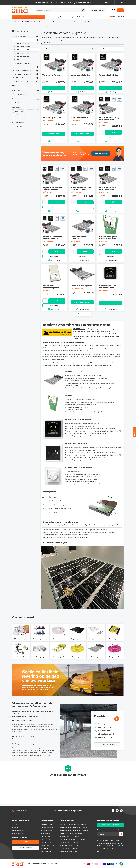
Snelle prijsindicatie (47, 827)
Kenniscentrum (95, 17)
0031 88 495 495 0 (118, 17)
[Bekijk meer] (37, 36)
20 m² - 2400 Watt (48, 120)
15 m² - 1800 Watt (104, 78)
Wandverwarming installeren (69, 845)
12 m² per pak (46, 291)
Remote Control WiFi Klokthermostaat (108, 287)
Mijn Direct (120, 3)
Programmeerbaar (104, 291)
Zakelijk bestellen (18, 833)
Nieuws (67, 17)
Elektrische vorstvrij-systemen (69, 836)
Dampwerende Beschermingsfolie (51, 287)
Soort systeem (17, 99)
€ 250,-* (29, 689)
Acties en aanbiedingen (48, 845)
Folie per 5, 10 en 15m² (77, 289)
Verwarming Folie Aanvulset (79, 238)
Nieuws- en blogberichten (68, 851)
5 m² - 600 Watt (47, 78)
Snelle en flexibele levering (64, 2)
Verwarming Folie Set (52, 75)
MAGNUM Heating (79, 329)
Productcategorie (17, 90)
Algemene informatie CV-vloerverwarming (73, 824)
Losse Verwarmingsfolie (81, 286)
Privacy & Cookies (53, 864)
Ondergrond (16, 108)
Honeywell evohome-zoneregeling (71, 833)
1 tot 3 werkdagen (54, 92)
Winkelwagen (121, 10)
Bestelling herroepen (26, 848)
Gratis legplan (45, 833)
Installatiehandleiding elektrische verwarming (74, 830)
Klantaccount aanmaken (107, 745)
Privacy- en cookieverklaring (104, 852)
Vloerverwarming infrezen (68, 848)
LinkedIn (117, 811)
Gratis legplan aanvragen (111, 825)
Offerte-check (45, 848)
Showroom (86, 17)
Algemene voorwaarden (40, 864)
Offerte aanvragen (98, 10)
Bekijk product (111, 137)
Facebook (113, 811)
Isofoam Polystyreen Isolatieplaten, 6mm (108, 238)
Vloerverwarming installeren (69, 842)
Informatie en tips (46, 842)
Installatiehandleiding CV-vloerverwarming (74, 827)
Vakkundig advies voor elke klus (84, 2)
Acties (62, 17)
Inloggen (26, 842)
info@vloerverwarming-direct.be (70, 811)
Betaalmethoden (100, 864)
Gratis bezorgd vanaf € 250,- (45, 2)
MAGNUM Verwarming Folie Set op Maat (109, 119)
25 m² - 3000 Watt (76, 120)
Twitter (121, 811)
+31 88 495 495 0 (22, 811)
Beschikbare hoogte (18, 123)
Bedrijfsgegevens (18, 830)
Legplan (73, 17)
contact (24, 739)
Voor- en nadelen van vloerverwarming (72, 839)
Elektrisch (34, 17)
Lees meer (47, 43)
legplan (39, 750)
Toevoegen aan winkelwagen (113, 132)
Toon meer (83, 314)
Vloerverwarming (54, 17)
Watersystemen (19, 17)
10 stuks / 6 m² (103, 241)
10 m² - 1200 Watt (76, 78)
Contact (79, 17)
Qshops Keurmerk (46, 851)
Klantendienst (109, 3)
